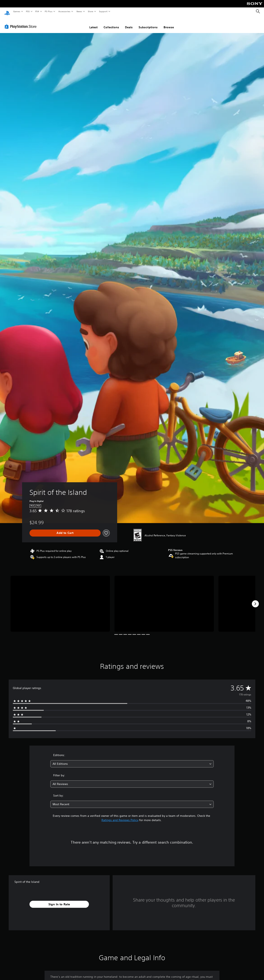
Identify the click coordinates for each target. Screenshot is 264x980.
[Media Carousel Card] (60, 600)
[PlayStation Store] (21, 22)
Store (90, 11)
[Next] (255, 600)
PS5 (28, 11)
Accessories (64, 11)
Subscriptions (148, 23)
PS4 (37, 11)
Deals (129, 23)
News (79, 11)
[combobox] (132, 760)
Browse (169, 23)
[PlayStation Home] (7, 12)
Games (16, 11)
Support (103, 11)
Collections (111, 23)
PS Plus (49, 11)
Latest (93, 23)
